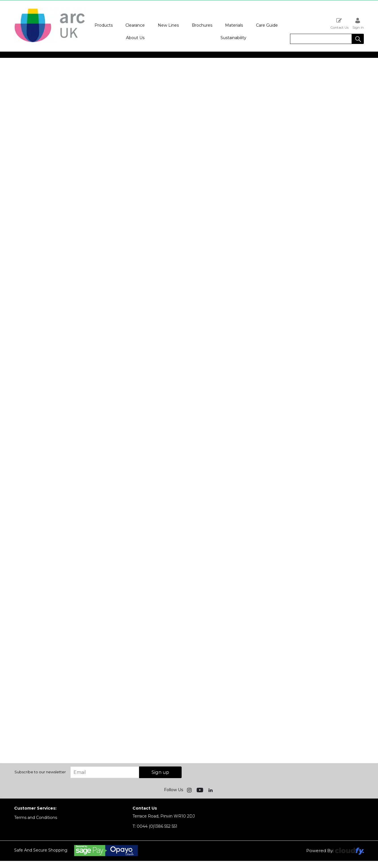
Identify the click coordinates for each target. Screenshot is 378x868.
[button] (358, 39)
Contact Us (339, 23)
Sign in (358, 23)
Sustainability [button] (233, 38)
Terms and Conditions (36, 818)
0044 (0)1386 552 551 (155, 826)
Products (104, 25)
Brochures (202, 25)
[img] (190, 790)
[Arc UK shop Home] (50, 42)
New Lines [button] (168, 25)
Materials (234, 25)
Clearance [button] (135, 25)
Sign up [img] (160, 772)
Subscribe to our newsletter (40, 772)
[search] (321, 39)
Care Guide (267, 25)
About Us (135, 38)
